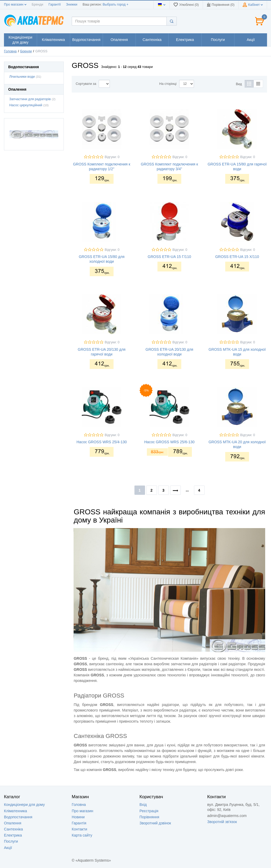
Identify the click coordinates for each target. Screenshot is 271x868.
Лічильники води (22, 77)
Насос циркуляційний (26, 105)
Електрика (13, 835)
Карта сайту (82, 835)
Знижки (72, 4)
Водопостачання (18, 817)
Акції (8, 848)
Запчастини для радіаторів (30, 99)
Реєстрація (149, 811)
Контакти (79, 829)
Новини (78, 817)
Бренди (38, 4)
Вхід (143, 805)
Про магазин (15, 4)
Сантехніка (13, 829)
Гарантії (55, 4)
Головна (10, 51)
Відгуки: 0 (112, 157)
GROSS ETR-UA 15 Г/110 (169, 257)
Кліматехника (15, 811)
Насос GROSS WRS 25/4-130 (102, 442)
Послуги (11, 841)
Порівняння (149, 817)
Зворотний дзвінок (155, 823)
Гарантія (79, 823)
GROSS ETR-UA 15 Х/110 (237, 257)
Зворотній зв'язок (222, 822)
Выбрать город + (116, 4)
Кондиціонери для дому (24, 805)
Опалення (13, 823)
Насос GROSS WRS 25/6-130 (169, 442)
